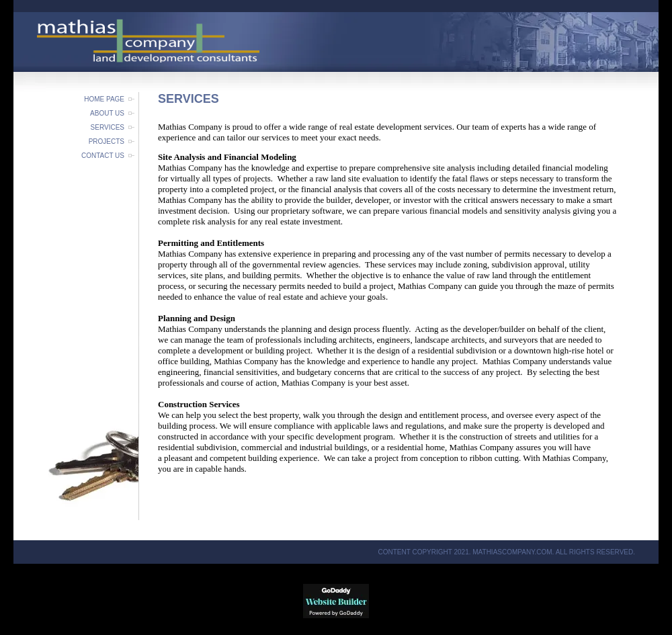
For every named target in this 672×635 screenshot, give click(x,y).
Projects (107, 141)
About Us (107, 113)
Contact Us (103, 156)
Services (108, 127)
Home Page (104, 99)
